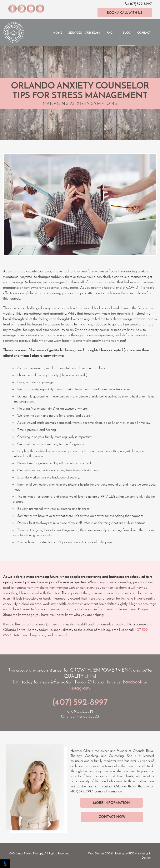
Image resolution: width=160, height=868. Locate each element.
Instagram (79, 688)
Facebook (132, 682)
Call (17, 682)
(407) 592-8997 (138, 4)
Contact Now (112, 817)
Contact (144, 33)
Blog (127, 33)
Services (75, 33)
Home (58, 33)
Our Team (92, 33)
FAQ (110, 33)
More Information (111, 803)
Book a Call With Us (125, 13)
